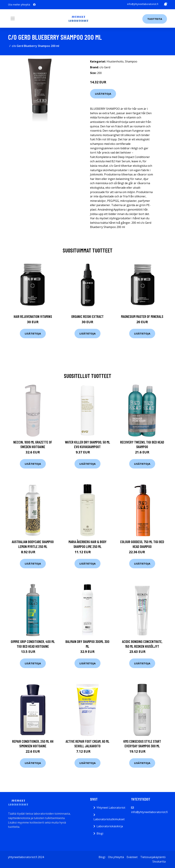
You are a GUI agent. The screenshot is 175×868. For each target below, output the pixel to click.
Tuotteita (155, 19)
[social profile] (34, 5)
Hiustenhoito (115, 61)
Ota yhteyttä (116, 857)
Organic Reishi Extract (87, 316)
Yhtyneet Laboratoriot (111, 808)
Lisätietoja (103, 94)
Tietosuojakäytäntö (153, 857)
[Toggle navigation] (13, 18)
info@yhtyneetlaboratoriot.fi (143, 4)
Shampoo (131, 61)
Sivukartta (159, 861)
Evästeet (132, 857)
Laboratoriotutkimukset (109, 819)
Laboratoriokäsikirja (110, 826)
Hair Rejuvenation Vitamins (33, 316)
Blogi (100, 833)
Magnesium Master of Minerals (142, 316)
